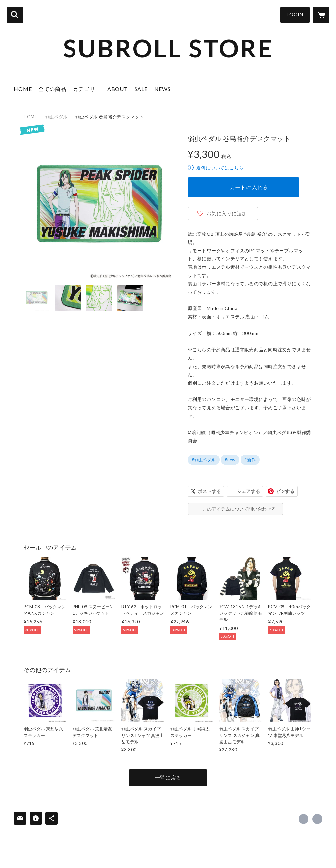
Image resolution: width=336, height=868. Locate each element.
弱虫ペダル (56, 117)
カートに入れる (249, 187)
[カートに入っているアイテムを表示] (321, 15)
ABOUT (118, 89)
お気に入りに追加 (227, 213)
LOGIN (295, 15)
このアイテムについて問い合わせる (239, 509)
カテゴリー (87, 89)
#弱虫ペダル (204, 460)
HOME (23, 89)
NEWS (162, 89)
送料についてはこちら (220, 168)
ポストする (209, 491)
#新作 (250, 460)
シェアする (248, 491)
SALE (141, 89)
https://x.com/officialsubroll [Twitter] (304, 819)
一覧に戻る (168, 778)
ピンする (285, 491)
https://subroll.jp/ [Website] (317, 819)
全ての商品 (52, 89)
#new (230, 460)
